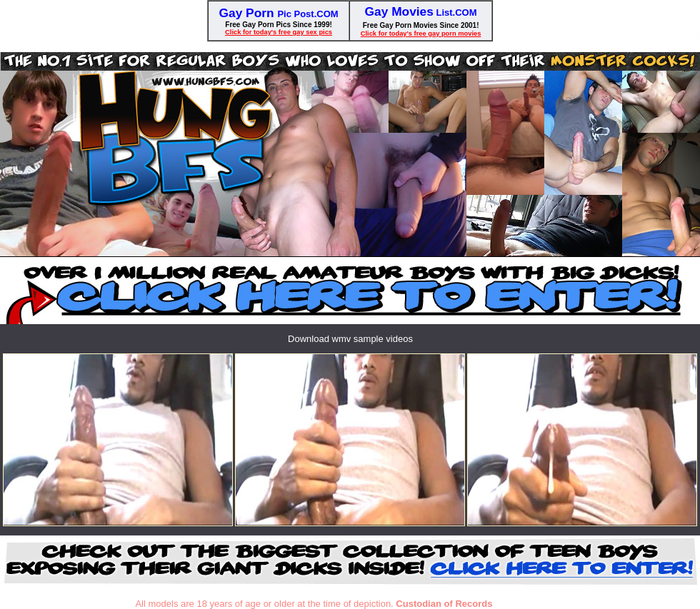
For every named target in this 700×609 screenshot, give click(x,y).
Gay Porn (249, 13)
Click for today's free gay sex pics (279, 32)
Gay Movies (399, 11)
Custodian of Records (444, 604)
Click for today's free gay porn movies (421, 34)
